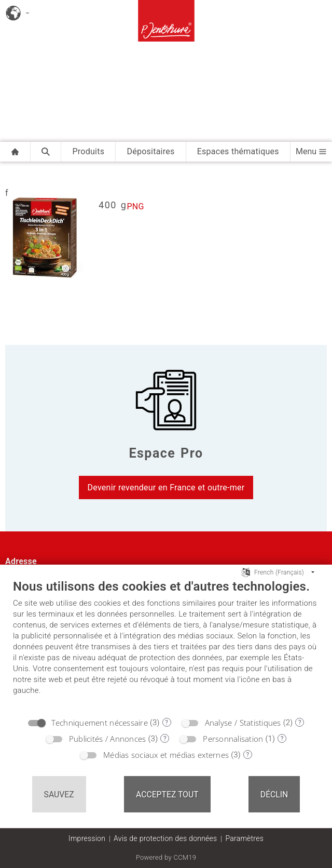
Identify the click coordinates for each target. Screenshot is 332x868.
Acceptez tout (167, 794)
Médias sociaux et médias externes (166, 755)
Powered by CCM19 (166, 857)
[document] (166, 645)
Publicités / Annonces (108, 739)
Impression (87, 838)
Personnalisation (233, 739)
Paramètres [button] (244, 838)
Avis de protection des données (165, 838)
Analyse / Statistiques (243, 723)
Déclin (274, 794)
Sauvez (59, 794)
